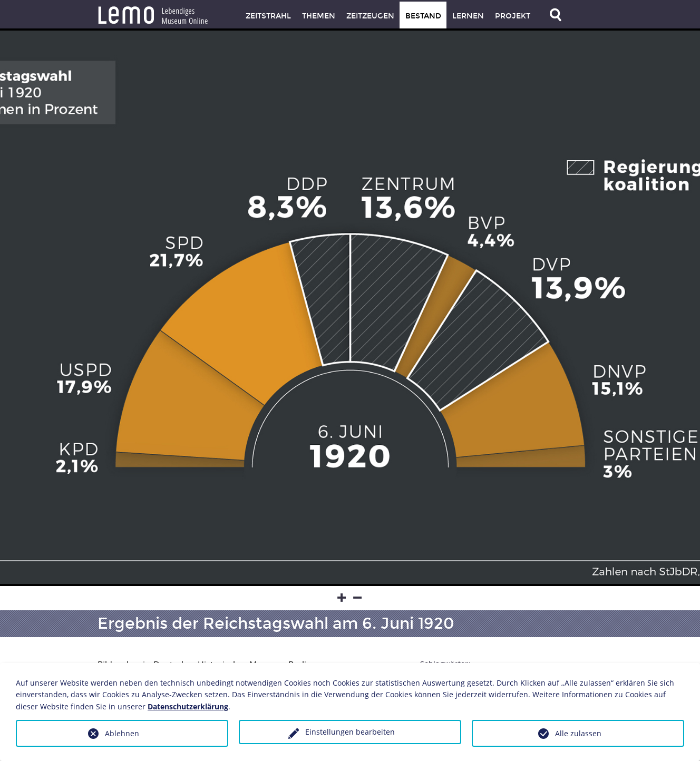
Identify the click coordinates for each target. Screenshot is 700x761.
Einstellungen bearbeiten (350, 732)
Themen (319, 16)
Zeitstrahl (268, 16)
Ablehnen (122, 733)
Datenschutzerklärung (188, 706)
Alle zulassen (578, 733)
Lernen (468, 16)
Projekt (513, 16)
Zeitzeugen (370, 16)
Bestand (423, 16)
